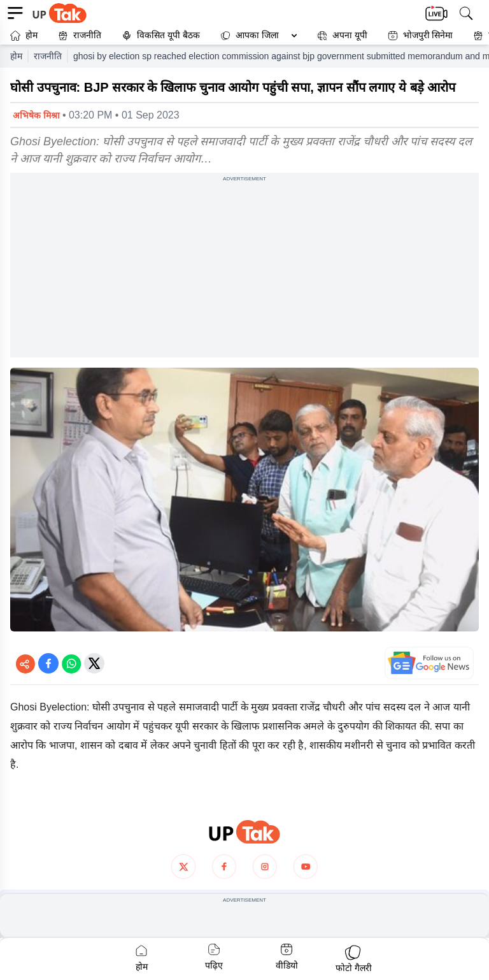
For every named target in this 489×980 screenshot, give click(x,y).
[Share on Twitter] (94, 663)
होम (24, 35)
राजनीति (80, 35)
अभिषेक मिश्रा (36, 115)
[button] (256, 35)
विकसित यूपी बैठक (161, 35)
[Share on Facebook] (48, 663)
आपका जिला (257, 35)
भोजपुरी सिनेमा (421, 35)
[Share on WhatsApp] (71, 663)
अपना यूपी (342, 35)
